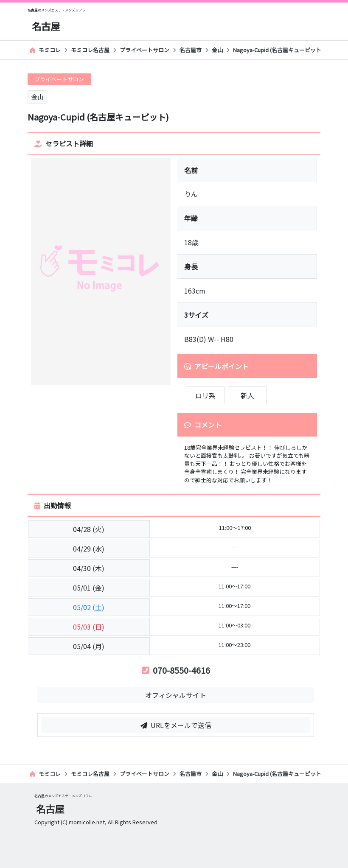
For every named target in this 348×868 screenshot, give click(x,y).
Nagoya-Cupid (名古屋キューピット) (281, 50)
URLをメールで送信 (176, 725)
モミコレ (45, 50)
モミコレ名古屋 (90, 50)
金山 (217, 50)
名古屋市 (191, 50)
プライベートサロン (145, 50)
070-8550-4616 (176, 670)
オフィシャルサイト (176, 695)
